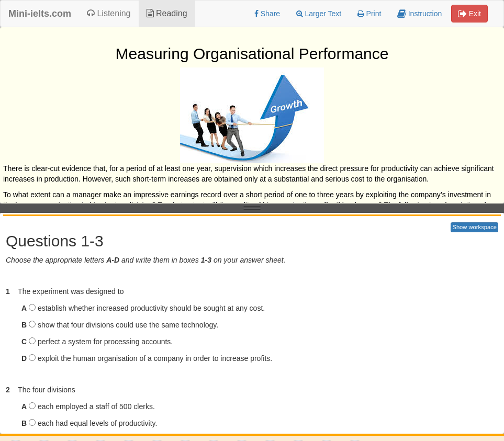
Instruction (419, 14)
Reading (167, 13)
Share (267, 14)
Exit (469, 14)
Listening (109, 13)
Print (369, 14)
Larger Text (319, 14)
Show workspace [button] (474, 227)
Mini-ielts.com (40, 14)
